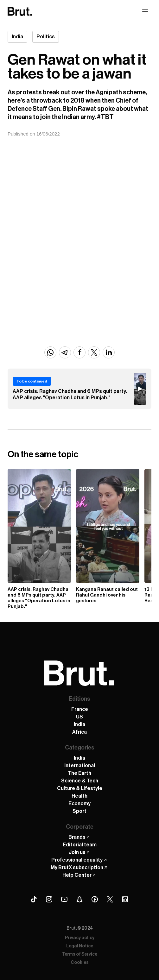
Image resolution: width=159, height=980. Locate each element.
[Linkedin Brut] (125, 899)
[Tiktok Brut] (34, 899)
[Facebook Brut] (95, 899)
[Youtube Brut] (64, 899)
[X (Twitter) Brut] (110, 899)
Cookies (80, 963)
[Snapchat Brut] (79, 899)
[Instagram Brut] (49, 899)
